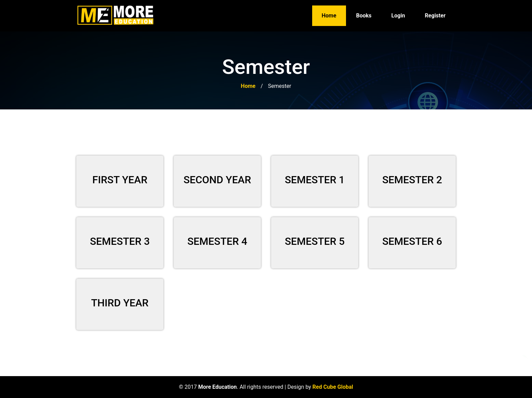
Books (364, 16)
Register (435, 16)
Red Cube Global (333, 387)
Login (398, 16)
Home (329, 16)
